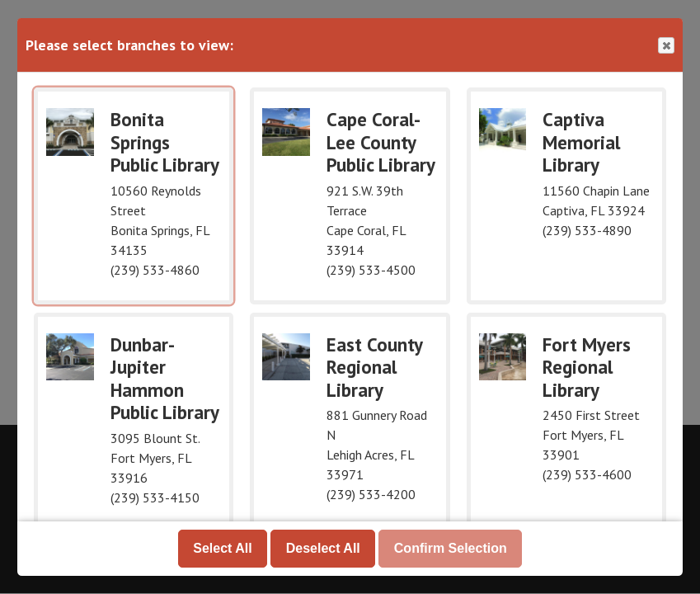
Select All (222, 548)
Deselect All (323, 548)
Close (665, 46)
